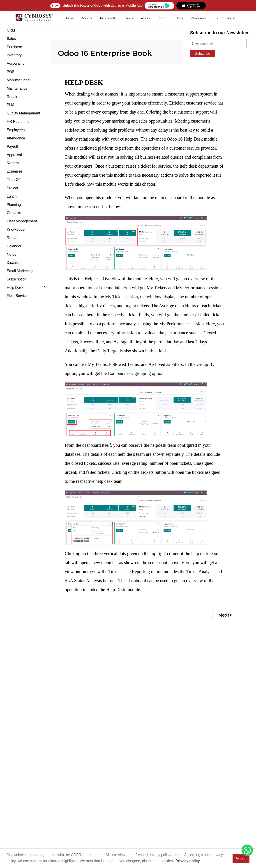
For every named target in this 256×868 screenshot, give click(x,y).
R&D (129, 18)
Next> (225, 615)
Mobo (163, 18)
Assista (146, 18)
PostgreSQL (109, 18)
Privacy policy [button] (188, 861)
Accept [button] (241, 858)
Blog (179, 18)
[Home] (34, 18)
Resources (198, 18)
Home (69, 18)
